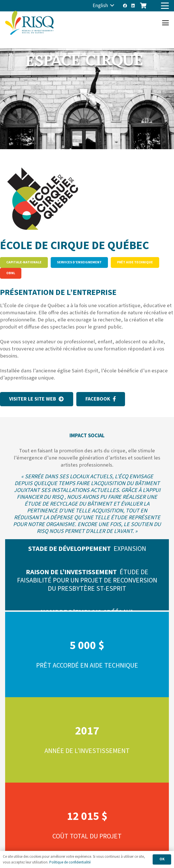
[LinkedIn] (133, 6)
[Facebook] (125, 6)
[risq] (29, 23)
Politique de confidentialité (70, 862)
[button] (103, 6)
